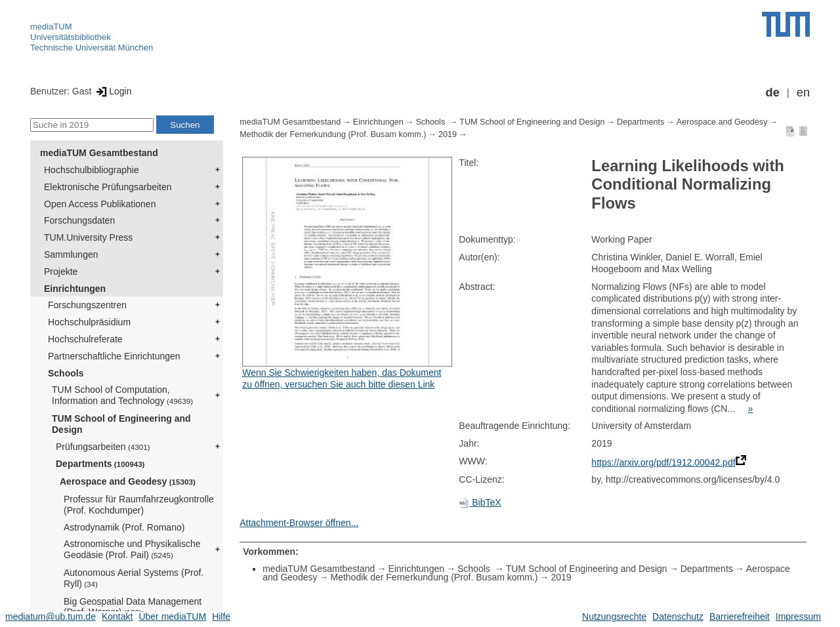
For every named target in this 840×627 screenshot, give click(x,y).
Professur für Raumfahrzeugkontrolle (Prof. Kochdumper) (139, 505)
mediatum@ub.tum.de (51, 617)
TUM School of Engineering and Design (121, 424)
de (773, 92)
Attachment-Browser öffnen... (299, 523)
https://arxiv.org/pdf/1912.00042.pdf (663, 462)
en (803, 92)
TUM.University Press (88, 237)
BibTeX (480, 502)
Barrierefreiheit (740, 617)
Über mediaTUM (172, 617)
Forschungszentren (87, 305)
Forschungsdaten (79, 220)
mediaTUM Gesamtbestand (99, 153)
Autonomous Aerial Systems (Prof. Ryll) (134, 578)
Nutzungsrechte (614, 617)
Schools (66, 373)
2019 (448, 134)
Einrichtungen (75, 289)
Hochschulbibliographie (92, 170)
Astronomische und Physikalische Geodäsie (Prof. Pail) (132, 549)
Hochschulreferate (85, 339)
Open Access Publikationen (100, 204)
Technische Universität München (92, 48)
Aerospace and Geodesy (128, 481)
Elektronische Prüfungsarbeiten (108, 187)
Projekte (61, 272)
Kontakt (117, 617)
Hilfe (221, 617)
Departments (100, 464)
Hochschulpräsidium (89, 322)
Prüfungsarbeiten (103, 447)
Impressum (798, 617)
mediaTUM (51, 27)
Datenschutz (678, 617)
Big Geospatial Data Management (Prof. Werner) (133, 607)
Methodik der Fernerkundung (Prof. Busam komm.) (333, 134)
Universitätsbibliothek (71, 37)
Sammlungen (71, 254)
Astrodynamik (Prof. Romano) (124, 527)
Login (113, 91)
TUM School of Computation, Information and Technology (122, 395)
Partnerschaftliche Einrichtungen (114, 356)
